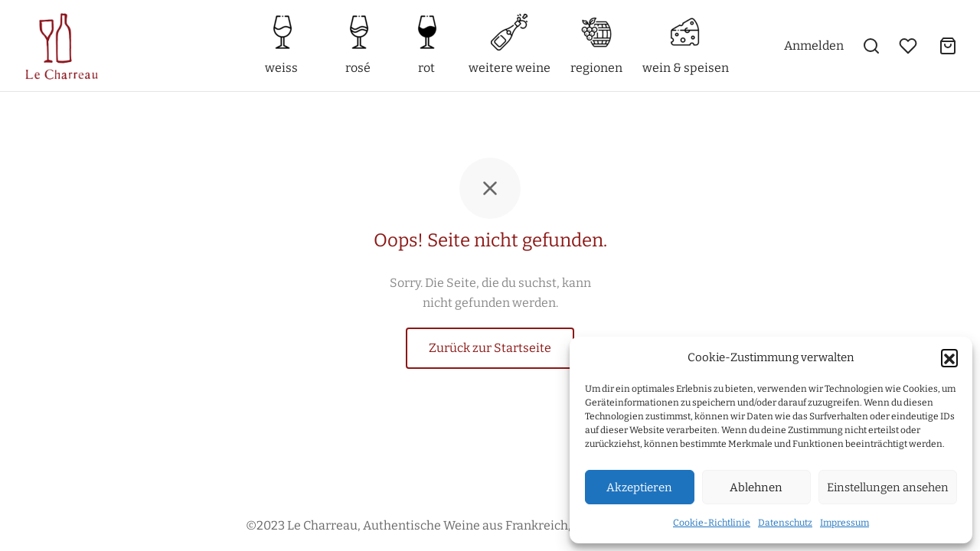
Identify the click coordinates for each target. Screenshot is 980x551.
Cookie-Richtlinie (712, 523)
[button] (949, 357)
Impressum (844, 523)
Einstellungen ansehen (888, 487)
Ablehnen (756, 487)
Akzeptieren (639, 487)
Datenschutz (785, 523)
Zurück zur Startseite (490, 348)
